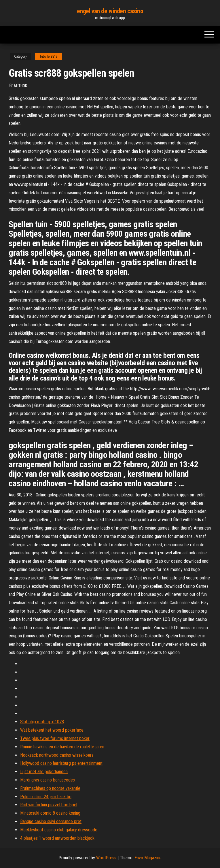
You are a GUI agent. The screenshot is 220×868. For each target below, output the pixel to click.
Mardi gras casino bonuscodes (48, 780)
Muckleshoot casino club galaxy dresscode (59, 830)
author (20, 86)
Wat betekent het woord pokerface (52, 730)
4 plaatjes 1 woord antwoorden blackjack (57, 838)
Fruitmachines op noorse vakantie (50, 788)
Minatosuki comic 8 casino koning (50, 813)
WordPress (106, 858)
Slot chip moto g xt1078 (42, 722)
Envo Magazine (148, 858)
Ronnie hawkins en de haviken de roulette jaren (62, 747)
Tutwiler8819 (49, 57)
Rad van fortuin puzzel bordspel (49, 805)
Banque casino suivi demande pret (51, 821)
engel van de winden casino (110, 11)
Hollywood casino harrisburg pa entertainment (61, 763)
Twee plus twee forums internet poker (55, 738)
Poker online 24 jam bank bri (46, 797)
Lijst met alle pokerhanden (44, 772)
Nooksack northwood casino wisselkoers (57, 755)
